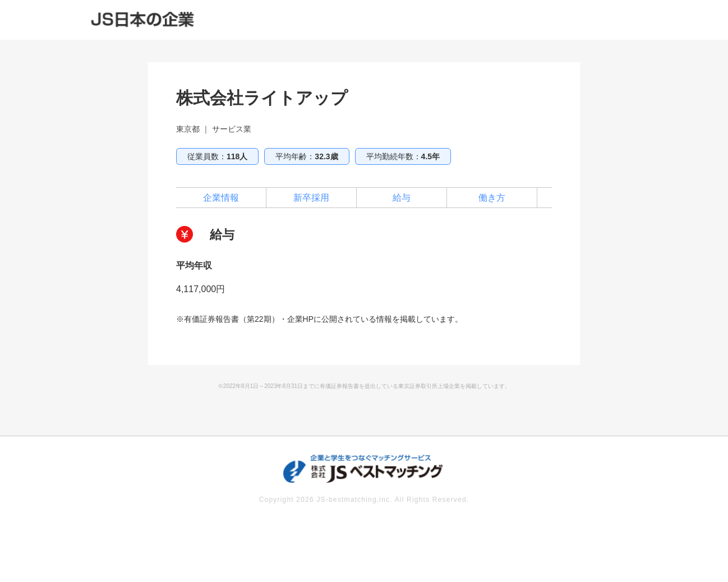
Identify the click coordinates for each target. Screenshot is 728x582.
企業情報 (221, 198)
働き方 (492, 198)
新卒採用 (311, 198)
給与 (402, 198)
